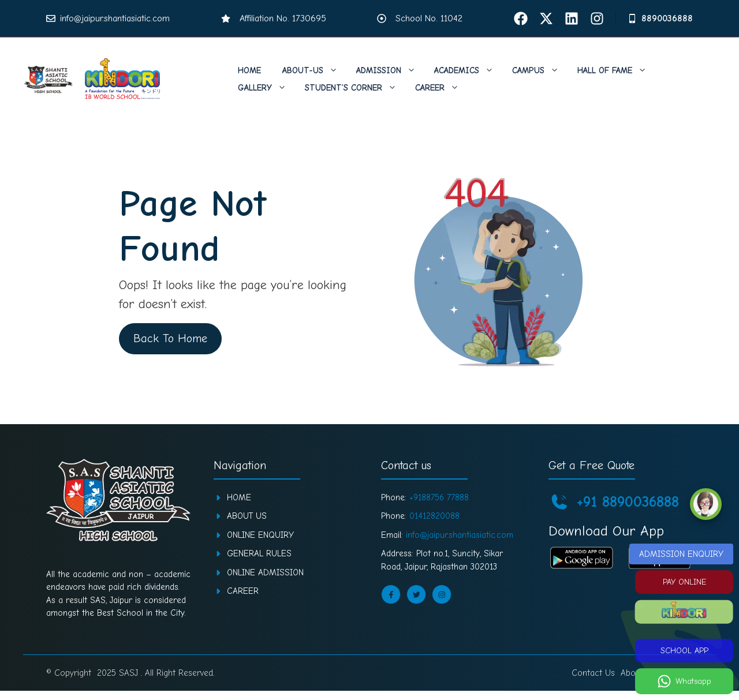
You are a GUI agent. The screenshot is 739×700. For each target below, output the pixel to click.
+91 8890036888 (628, 502)
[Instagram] (597, 18)
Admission (392, 70)
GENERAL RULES (259, 553)
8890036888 (667, 18)
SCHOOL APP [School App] (684, 651)
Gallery (268, 88)
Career (443, 88)
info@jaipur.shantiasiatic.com (115, 18)
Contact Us (593, 673)
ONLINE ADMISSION (265, 572)
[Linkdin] (572, 18)
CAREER (243, 591)
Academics (470, 70)
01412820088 (434, 516)
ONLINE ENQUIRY (260, 535)
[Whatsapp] (684, 681)
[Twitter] (546, 18)
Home (249, 70)
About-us (316, 70)
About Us (247, 516)
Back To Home (170, 338)
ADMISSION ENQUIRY (681, 554)
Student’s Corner (357, 88)
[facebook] (521, 18)
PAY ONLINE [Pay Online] (684, 582)
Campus (541, 70)
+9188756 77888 (439, 497)
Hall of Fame (618, 70)
